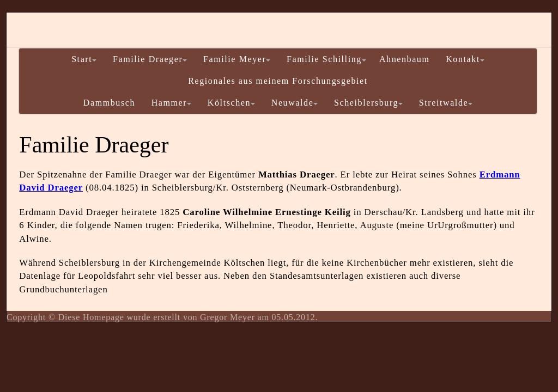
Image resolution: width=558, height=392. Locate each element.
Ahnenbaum (405, 59)
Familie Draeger (150, 59)
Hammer (172, 103)
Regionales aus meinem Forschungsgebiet (278, 81)
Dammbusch (109, 103)
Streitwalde (446, 103)
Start (84, 59)
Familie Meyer (237, 59)
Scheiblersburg (368, 103)
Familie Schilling (326, 59)
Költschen (231, 103)
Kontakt (465, 59)
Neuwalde (295, 103)
